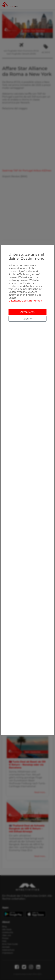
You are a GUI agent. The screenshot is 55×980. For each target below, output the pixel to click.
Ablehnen (27, 319)
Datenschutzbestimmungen (25, 301)
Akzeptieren (27, 312)
